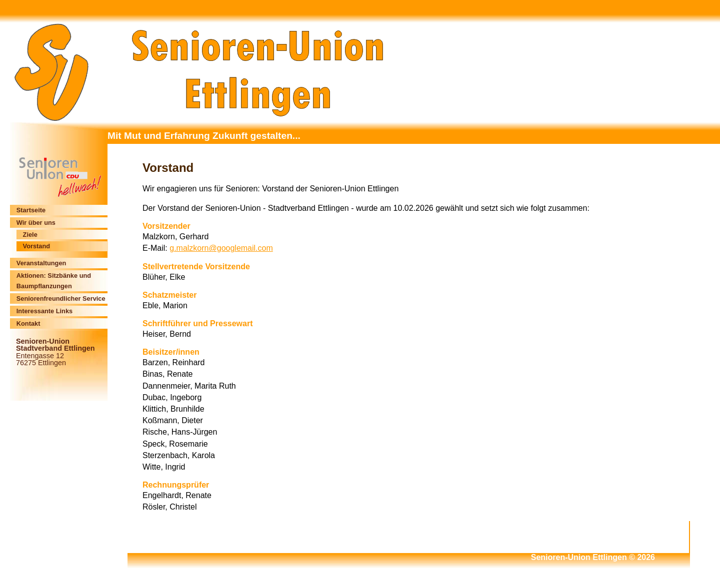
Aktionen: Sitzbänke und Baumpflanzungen (54, 281)
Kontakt (28, 323)
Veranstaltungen (41, 263)
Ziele (30, 235)
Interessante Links (44, 311)
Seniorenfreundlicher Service (61, 298)
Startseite (31, 210)
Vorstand (37, 246)
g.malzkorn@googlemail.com (221, 248)
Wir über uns (36, 223)
